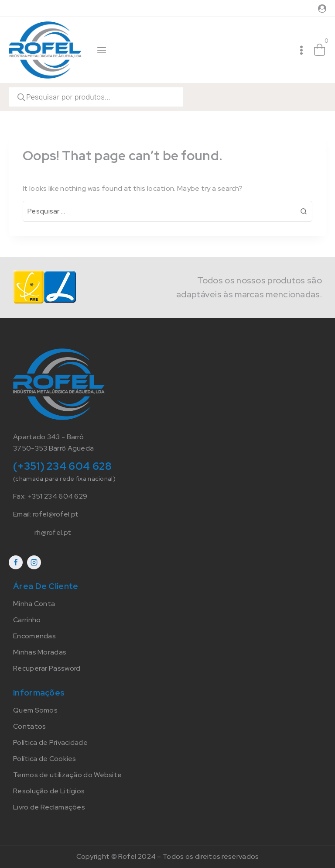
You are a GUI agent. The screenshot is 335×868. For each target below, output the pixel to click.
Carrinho (27, 620)
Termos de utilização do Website (67, 775)
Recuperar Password (47, 668)
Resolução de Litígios (49, 791)
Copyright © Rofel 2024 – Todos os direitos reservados (168, 856)
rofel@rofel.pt (56, 514)
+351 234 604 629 (58, 496)
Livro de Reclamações (49, 807)
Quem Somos (35, 710)
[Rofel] (45, 50)
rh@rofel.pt (53, 532)
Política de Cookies (45, 759)
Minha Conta (34, 604)
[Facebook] (16, 562)
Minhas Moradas (40, 652)
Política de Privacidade (50, 742)
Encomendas (34, 636)
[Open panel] (102, 50)
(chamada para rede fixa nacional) (64, 479)
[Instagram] (34, 562)
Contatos (29, 726)
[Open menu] (301, 50)
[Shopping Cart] (320, 50)
